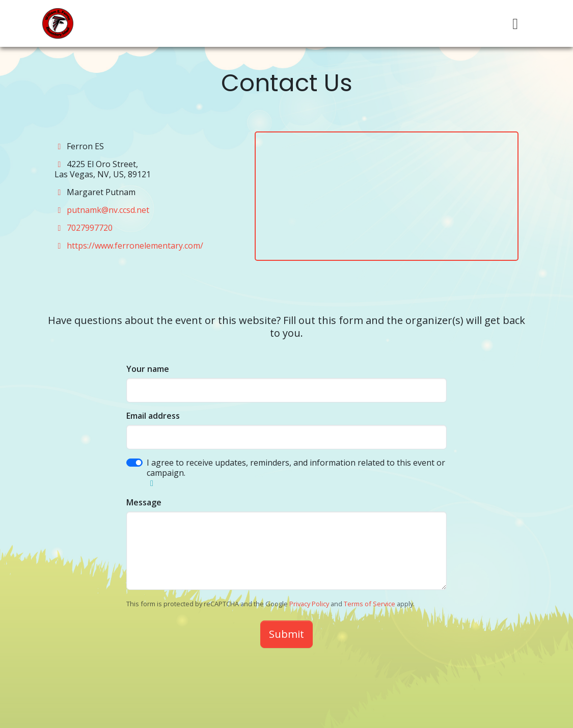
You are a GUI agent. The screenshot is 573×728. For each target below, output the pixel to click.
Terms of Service (370, 604)
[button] (152, 483)
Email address (153, 416)
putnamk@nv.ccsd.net (108, 210)
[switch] (134, 463)
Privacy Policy (309, 604)
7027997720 (90, 228)
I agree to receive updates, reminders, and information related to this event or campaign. (296, 468)
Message (144, 502)
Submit (286, 634)
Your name (148, 369)
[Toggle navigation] (515, 24)
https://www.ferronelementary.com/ (135, 246)
